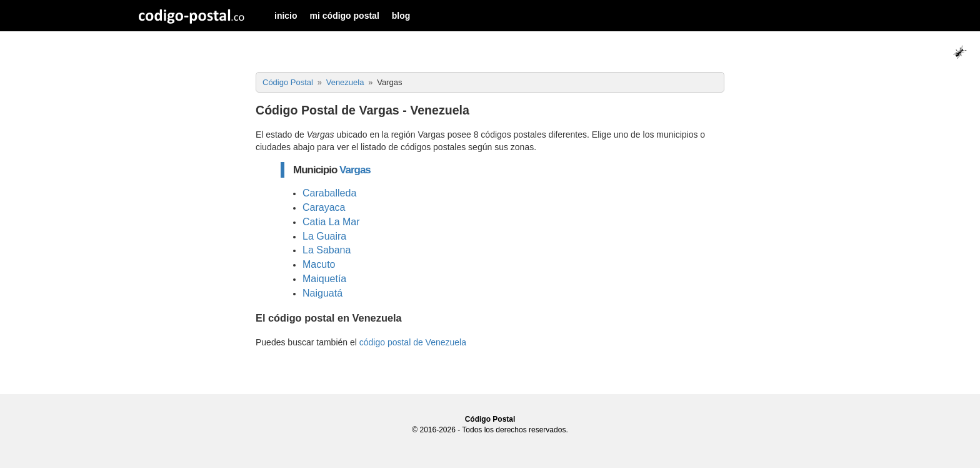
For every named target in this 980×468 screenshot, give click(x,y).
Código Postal (490, 419)
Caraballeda (329, 193)
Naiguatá (322, 293)
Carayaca (324, 207)
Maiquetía (324, 279)
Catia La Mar (331, 222)
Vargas (355, 170)
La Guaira (324, 236)
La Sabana (327, 250)
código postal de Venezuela (413, 342)
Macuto (319, 264)
